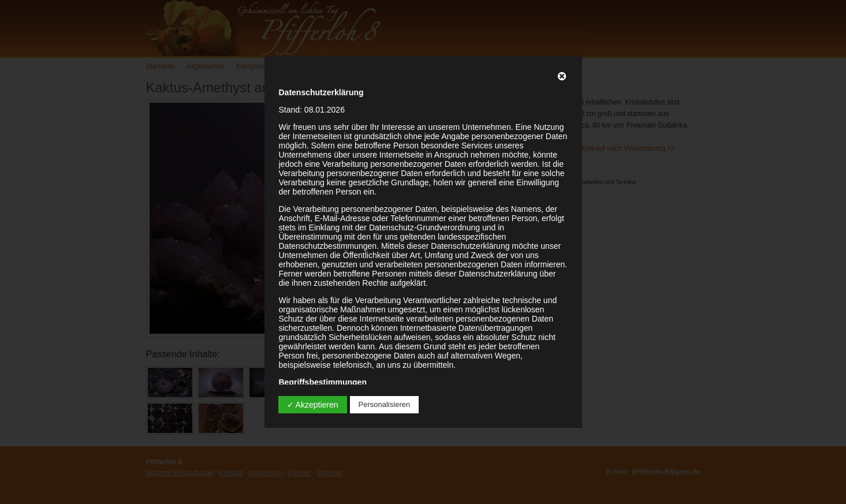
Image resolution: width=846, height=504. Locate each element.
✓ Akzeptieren (313, 405)
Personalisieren (385, 404)
